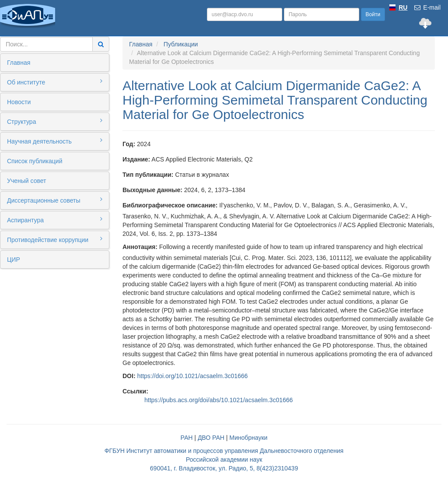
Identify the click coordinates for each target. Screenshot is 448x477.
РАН (187, 438)
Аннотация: (140, 247)
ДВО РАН (211, 438)
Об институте (55, 82)
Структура (55, 121)
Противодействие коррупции (55, 239)
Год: (129, 144)
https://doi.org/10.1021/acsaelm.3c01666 (192, 376)
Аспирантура (55, 220)
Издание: (136, 159)
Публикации (181, 44)
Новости (19, 102)
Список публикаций (35, 161)
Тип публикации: (148, 175)
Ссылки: (135, 391)
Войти (373, 14)
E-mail (427, 7)
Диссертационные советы (55, 200)
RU (403, 7)
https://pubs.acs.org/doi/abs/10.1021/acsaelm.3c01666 (219, 400)
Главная (19, 63)
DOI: (129, 376)
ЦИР (14, 260)
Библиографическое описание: (170, 205)
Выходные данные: (152, 190)
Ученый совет (26, 181)
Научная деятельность (55, 141)
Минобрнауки (248, 438)
